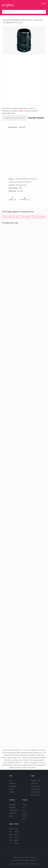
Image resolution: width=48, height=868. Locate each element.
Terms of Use (35, 864)
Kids (24, 819)
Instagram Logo (36, 781)
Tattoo (16, 843)
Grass (11, 834)
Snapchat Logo (36, 792)
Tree (11, 840)
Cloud (11, 829)
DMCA (27, 864)
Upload (43, 3)
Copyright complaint (36, 118)
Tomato (11, 789)
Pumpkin (12, 792)
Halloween (12, 807)
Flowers (17, 832)
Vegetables (13, 786)
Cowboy (25, 816)
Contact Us (20, 864)
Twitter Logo (35, 783)
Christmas (12, 805)
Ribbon (17, 840)
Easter (11, 816)
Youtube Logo (35, 786)
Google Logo (35, 795)
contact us (22, 111)
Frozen (25, 805)
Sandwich (12, 783)
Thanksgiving (13, 810)
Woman (25, 813)
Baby (24, 810)
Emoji (16, 829)
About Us (12, 864)
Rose (16, 834)
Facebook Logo (36, 789)
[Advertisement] (24, 80)
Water (16, 837)
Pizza (11, 781)
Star (10, 837)
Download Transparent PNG (15, 118)
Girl (24, 807)
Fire (10, 832)
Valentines (12, 813)
